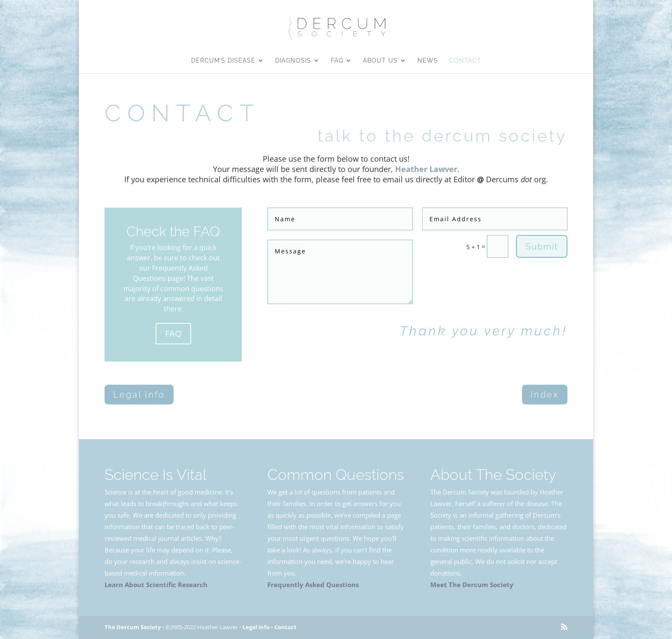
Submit (542, 247)
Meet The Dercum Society (472, 585)
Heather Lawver (426, 169)
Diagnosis (293, 61)
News (428, 61)
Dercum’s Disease (223, 61)
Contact (465, 61)
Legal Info (139, 395)
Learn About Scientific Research (156, 585)
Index (545, 395)
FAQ (337, 61)
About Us (380, 61)
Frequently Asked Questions (313, 585)
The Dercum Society (133, 627)
